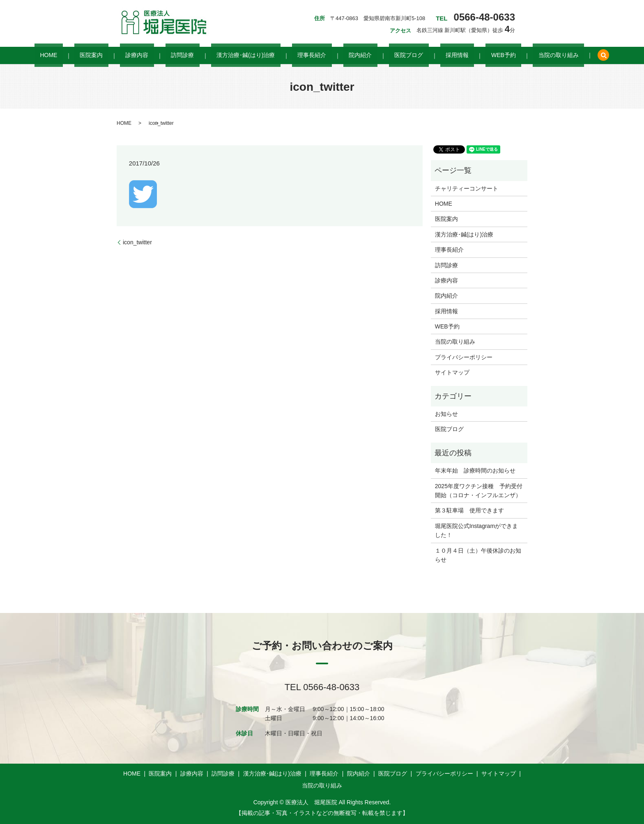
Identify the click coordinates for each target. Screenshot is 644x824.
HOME (104, 55)
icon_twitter (137, 242)
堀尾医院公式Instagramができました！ (476, 530)
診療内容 (170, 55)
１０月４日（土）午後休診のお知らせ (478, 555)
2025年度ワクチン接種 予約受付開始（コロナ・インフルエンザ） (479, 491)
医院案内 (136, 55)
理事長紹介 (312, 55)
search (543, 55)
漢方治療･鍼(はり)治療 (257, 55)
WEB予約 (459, 55)
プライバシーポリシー (464, 357)
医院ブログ (386, 55)
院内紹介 (349, 55)
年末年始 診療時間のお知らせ (475, 471)
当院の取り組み (503, 55)
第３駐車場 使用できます (469, 510)
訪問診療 (205, 55)
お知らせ (446, 414)
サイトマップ (452, 372)
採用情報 (424, 55)
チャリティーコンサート (467, 188)
